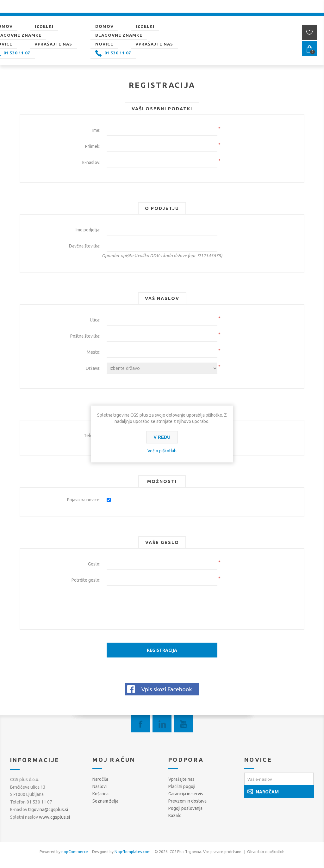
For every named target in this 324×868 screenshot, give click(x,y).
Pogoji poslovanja (185, 808)
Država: (93, 368)
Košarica (100, 794)
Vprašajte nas (181, 779)
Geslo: (94, 564)
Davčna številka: (85, 246)
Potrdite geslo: (86, 580)
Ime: (96, 130)
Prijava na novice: (84, 500)
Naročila (100, 779)
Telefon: (92, 436)
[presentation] (162, 603)
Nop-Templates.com (133, 852)
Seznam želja (105, 801)
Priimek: (93, 146)
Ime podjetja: (88, 230)
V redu (162, 437)
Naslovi (100, 786)
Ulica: (95, 320)
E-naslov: (91, 162)
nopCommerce (75, 852)
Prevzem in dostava (187, 801)
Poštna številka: (85, 336)
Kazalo (175, 816)
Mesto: (93, 352)
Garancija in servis (186, 794)
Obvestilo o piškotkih (266, 852)
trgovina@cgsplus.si (48, 810)
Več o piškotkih (162, 451)
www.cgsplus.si (54, 817)
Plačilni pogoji (182, 786)
